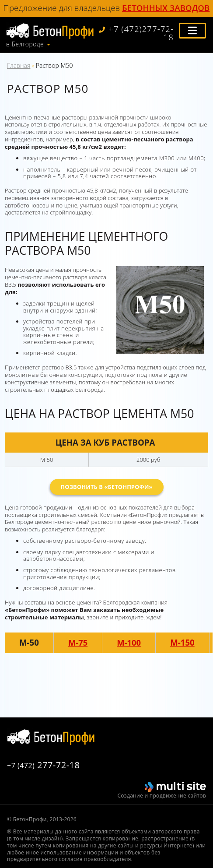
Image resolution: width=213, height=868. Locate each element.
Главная (19, 65)
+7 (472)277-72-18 (136, 33)
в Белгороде (25, 44)
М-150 (183, 642)
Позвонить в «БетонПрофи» (107, 487)
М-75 (78, 642)
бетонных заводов (166, 8)
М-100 (129, 642)
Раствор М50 (54, 65)
